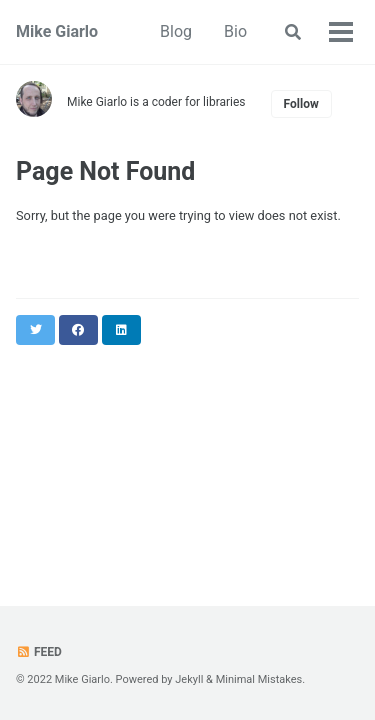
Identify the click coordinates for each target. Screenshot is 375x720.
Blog (176, 31)
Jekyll (189, 679)
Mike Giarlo (57, 31)
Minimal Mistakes (259, 679)
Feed (39, 652)
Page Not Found (105, 171)
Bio (235, 31)
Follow (301, 104)
